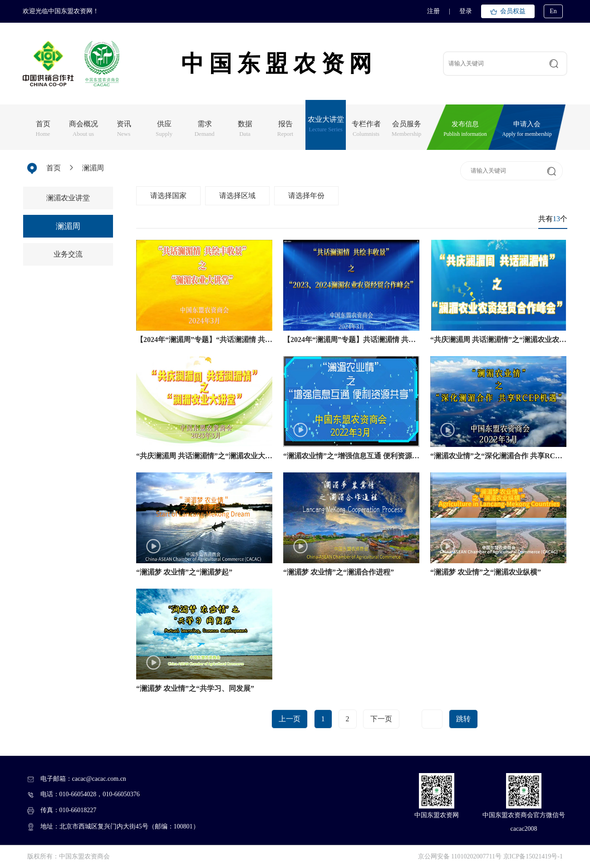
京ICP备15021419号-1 (533, 856)
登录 (466, 11)
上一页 (290, 719)
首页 (54, 168)
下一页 (381, 719)
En (553, 11)
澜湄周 (93, 168)
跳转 (463, 719)
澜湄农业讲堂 (68, 198)
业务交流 (68, 254)
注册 (433, 11)
